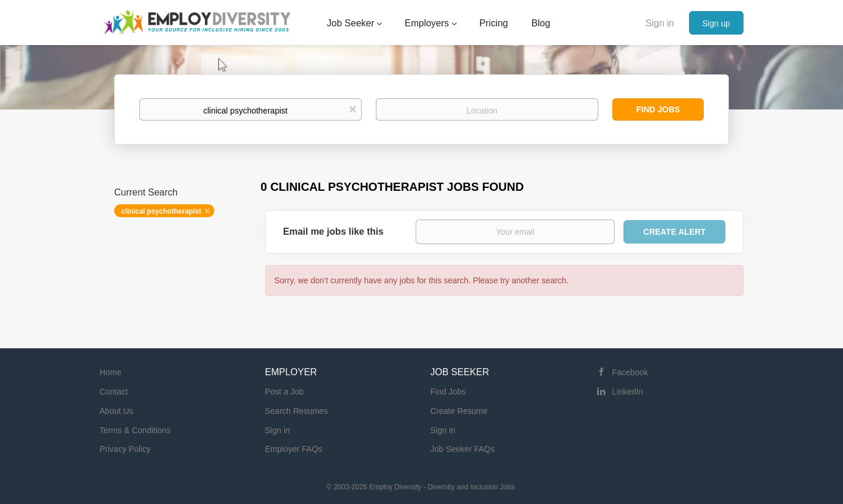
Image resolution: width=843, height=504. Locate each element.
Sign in (660, 23)
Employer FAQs (294, 449)
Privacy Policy (125, 449)
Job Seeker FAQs (462, 449)
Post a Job (285, 392)
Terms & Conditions (135, 430)
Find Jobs (658, 109)
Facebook (630, 372)
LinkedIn (628, 392)
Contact (114, 392)
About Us (116, 411)
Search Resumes (297, 411)
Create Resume (459, 411)
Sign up (716, 23)
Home (110, 372)
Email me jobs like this (334, 232)
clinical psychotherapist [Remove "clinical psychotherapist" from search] (161, 211)
